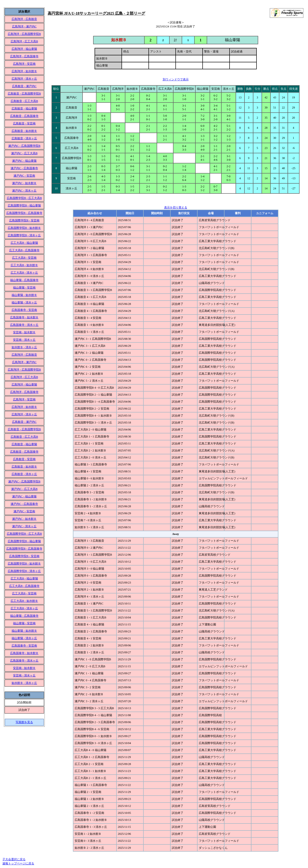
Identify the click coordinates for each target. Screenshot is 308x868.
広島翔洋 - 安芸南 (24, 64)
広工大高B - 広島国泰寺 (24, 250)
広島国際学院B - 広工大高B (24, 198)
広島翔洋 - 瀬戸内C (24, 26)
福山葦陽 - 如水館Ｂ (24, 295)
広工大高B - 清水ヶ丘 (24, 273)
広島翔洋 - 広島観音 (24, 19)
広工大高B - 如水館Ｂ (24, 265)
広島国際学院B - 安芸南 (24, 220)
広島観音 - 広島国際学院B (24, 94)
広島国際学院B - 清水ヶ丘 (24, 235)
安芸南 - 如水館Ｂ (24, 332)
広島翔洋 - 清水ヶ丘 (24, 79)
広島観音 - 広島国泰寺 (24, 116)
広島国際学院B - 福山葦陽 (24, 206)
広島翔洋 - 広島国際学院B (24, 34)
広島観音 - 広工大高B (24, 101)
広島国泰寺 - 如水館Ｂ (24, 317)
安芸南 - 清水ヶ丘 (24, 340)
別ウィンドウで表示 (176, 79)
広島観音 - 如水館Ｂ (24, 131)
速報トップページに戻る (18, 863)
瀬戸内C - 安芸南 (24, 176)
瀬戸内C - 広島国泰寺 (24, 168)
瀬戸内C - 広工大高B (24, 153)
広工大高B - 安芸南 (24, 258)
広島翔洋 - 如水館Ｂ (24, 71)
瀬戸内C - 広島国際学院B (24, 146)
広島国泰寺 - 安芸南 (24, 310)
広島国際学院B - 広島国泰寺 (24, 213)
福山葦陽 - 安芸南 (24, 288)
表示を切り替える (176, 207)
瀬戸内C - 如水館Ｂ (24, 183)
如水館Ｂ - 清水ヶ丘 (24, 347)
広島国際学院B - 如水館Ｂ (24, 228)
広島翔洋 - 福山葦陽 (24, 49)
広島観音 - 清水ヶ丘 (24, 138)
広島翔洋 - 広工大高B (24, 41)
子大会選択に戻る (14, 859)
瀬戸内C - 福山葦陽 (24, 161)
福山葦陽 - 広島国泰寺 (24, 280)
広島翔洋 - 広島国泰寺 (24, 56)
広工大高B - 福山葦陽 (24, 243)
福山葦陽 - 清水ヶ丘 (24, 302)
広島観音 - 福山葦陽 (24, 109)
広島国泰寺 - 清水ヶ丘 (24, 325)
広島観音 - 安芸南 (24, 123)
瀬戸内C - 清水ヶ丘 (24, 191)
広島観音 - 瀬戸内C (24, 86)
